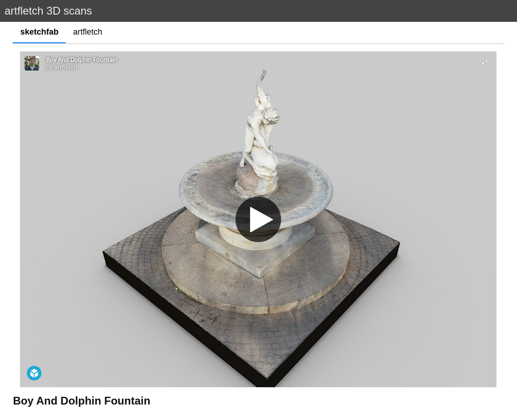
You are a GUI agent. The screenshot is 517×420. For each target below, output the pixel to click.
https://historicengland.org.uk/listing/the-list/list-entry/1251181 (111, 391)
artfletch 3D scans (48, 11)
